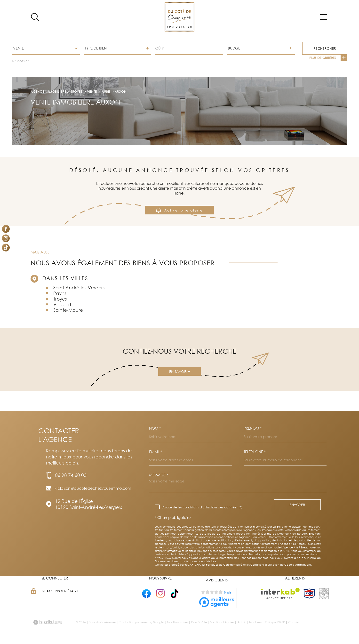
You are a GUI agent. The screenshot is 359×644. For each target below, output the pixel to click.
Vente (92, 92)
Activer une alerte (179, 210)
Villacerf (62, 304)
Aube (106, 92)
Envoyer (297, 505)
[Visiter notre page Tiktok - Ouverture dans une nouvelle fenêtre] (6, 248)
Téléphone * (255, 452)
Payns (60, 293)
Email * (156, 452)
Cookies (294, 622)
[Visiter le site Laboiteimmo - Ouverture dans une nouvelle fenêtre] (48, 622)
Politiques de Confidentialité (224, 565)
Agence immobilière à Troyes (56, 92)
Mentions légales (222, 622)
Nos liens (256, 622)
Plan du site (199, 622)
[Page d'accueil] (179, 17)
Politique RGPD (275, 622)
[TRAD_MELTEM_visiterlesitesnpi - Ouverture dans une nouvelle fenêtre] (309, 594)
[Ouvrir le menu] (324, 17)
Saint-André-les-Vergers (79, 288)
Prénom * (253, 428)
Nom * (155, 428)
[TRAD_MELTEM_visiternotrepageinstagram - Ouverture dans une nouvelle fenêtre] (6, 238)
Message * (159, 475)
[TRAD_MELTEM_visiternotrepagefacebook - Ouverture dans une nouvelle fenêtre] (6, 229)
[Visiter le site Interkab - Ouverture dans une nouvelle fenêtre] (280, 594)
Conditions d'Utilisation (265, 565)
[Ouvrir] (35, 17)
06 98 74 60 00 (71, 475)
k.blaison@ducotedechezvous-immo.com (93, 488)
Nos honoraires (178, 622)
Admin (242, 622)
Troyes (60, 299)
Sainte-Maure (68, 310)
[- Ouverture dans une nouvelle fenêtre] (146, 593)
